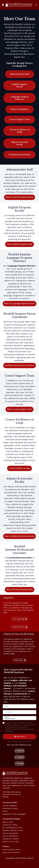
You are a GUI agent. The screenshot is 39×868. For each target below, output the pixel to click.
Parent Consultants (10, 833)
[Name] (19, 706)
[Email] (21, 712)
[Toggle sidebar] (3, 5)
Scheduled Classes (10, 808)
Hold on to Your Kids (11, 841)
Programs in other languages (14, 814)
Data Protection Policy (11, 850)
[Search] (36, 5)
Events (5, 811)
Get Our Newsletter (10, 836)
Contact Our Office (10, 825)
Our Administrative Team (12, 828)
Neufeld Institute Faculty (13, 830)
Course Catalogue (10, 806)
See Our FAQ (8, 822)
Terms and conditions (11, 852)
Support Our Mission (11, 839)
